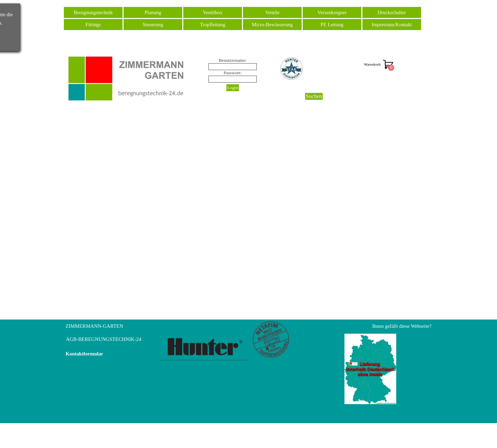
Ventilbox (213, 12)
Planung (153, 12)
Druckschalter (392, 12)
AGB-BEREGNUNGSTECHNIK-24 (104, 339)
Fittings (93, 25)
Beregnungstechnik (93, 12)
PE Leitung (332, 25)
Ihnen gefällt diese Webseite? (402, 326)
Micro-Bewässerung (272, 25)
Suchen (314, 96)
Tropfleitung (213, 25)
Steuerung (153, 25)
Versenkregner (332, 12)
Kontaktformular (84, 354)
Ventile (272, 12)
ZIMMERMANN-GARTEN (94, 326)
